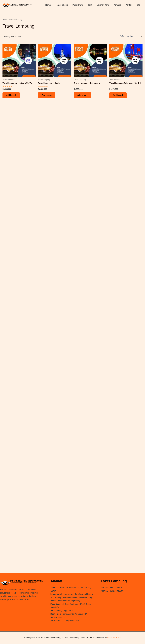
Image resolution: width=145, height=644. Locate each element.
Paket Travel (82, 5)
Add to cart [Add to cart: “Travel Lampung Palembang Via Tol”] (118, 95)
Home (54, 5)
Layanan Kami (106, 5)
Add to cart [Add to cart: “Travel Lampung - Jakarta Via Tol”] (11, 95)
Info (139, 5)
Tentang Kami (66, 5)
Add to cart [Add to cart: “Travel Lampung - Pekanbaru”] (82, 95)
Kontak (130, 5)
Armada (119, 5)
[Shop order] (131, 36)
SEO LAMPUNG (114, 638)
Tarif (93, 5)
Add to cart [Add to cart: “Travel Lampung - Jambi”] (47, 95)
